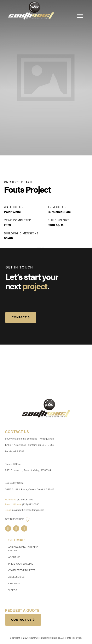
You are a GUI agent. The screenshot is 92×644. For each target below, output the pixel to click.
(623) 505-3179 (25, 500)
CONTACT (19, 317)
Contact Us (21, 620)
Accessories (16, 577)
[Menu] (80, 16)
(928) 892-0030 (31, 504)
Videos (13, 590)
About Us (14, 557)
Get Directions (15, 519)
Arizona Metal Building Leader (23, 549)
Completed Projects (22, 570)
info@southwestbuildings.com (28, 510)
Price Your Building (21, 564)
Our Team (14, 584)
